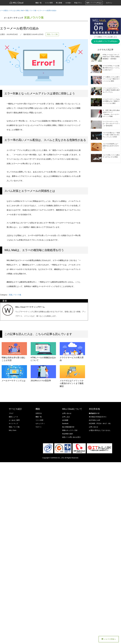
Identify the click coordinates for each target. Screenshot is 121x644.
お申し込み (66, 417)
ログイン (109, 3)
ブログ (11, 413)
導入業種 (59, 3)
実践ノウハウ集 (52, 34)
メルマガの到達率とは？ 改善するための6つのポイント (111, 146)
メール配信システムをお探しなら (105, 37)
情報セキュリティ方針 (70, 430)
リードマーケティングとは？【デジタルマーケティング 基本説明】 (111, 124)
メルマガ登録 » (109, 639)
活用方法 (39, 413)
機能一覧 (38, 3)
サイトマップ (13, 423)
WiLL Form (13, 430)
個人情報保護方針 (68, 427)
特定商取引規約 (68, 434)
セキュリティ (40, 423)
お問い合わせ (67, 413)
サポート (39, 427)
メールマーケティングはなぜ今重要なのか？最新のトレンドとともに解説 (111, 101)
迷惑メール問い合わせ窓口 (71, 437)
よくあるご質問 (14, 420)
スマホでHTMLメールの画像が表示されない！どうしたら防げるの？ (111, 68)
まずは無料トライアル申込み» (106, 41)
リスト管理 (49, 3)
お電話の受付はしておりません (100, 430)
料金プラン (78, 3)
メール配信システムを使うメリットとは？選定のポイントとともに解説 (111, 79)
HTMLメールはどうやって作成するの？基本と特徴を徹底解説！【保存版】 (111, 57)
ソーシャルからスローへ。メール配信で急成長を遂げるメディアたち (111, 90)
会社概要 (65, 420)
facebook (65, 423)
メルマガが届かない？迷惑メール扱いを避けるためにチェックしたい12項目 (111, 135)
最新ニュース (13, 417)
